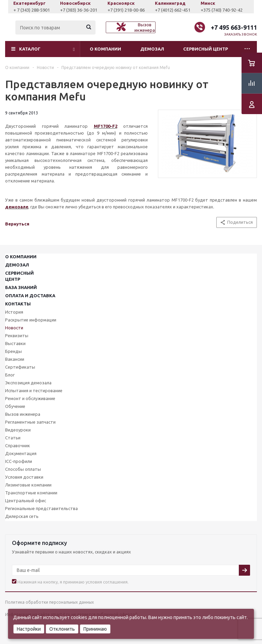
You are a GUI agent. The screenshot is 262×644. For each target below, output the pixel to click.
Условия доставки (24, 477)
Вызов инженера (23, 414)
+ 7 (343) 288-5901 (73, 10)
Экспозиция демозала (28, 383)
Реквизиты (17, 335)
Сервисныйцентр (19, 276)
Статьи (13, 438)
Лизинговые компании (28, 485)
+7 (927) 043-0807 (27, 10)
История (14, 312)
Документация (21, 453)
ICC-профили (19, 461)
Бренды (13, 351)
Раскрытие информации (31, 320)
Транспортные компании (31, 493)
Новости (14, 328)
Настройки (29, 629)
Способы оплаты (23, 469)
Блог (10, 375)
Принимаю (95, 629)
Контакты (18, 304)
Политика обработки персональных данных (49, 602)
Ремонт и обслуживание (30, 398)
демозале (17, 207)
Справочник (18, 446)
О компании (105, 49)
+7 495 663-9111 (234, 27)
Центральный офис (26, 501)
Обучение (15, 406)
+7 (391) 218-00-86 (167, 10)
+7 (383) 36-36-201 (120, 10)
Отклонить (62, 629)
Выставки (15, 343)
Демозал (152, 49)
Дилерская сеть (22, 516)
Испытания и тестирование (34, 390)
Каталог (30, 49)
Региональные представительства (41, 508)
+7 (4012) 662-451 (214, 10)
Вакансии (15, 359)
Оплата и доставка (30, 296)
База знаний (21, 287)
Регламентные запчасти (30, 422)
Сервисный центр (206, 49)
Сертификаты (20, 367)
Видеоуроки (18, 430)
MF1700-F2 (106, 126)
